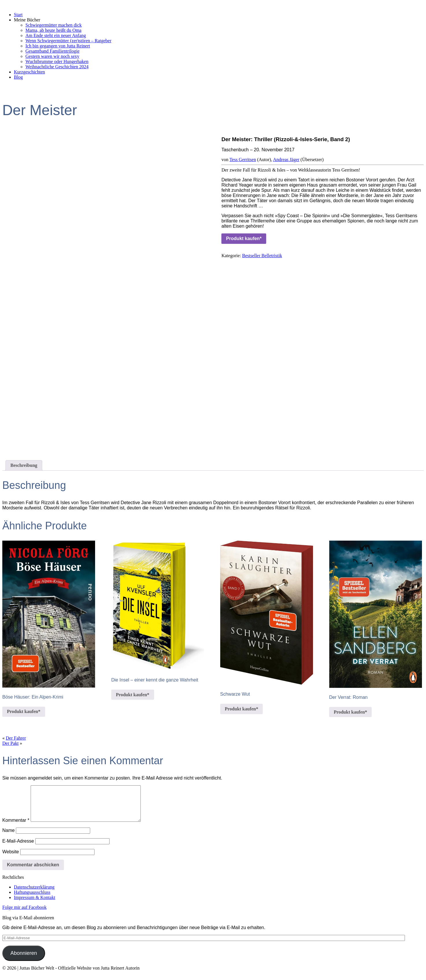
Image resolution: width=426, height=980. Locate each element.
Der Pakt (10, 743)
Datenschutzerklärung (34, 894)
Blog (18, 77)
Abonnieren (24, 960)
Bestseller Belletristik (262, 256)
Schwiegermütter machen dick (54, 25)
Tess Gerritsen (243, 160)
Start (18, 15)
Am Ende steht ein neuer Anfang (56, 35)
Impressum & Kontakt (35, 904)
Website (11, 859)
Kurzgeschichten (29, 72)
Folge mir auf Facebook (24, 914)
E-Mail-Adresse (18, 848)
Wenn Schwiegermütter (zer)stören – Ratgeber (68, 41)
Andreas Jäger (286, 160)
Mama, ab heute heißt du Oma (53, 30)
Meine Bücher (27, 20)
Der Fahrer (16, 738)
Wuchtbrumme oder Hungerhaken (57, 61)
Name (9, 837)
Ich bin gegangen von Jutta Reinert (58, 46)
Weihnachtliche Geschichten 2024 (57, 67)
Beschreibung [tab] (24, 465)
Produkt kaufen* (244, 238)
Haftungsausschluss (32, 899)
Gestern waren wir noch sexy (52, 56)
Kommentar (16, 827)
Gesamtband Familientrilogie (52, 51)
